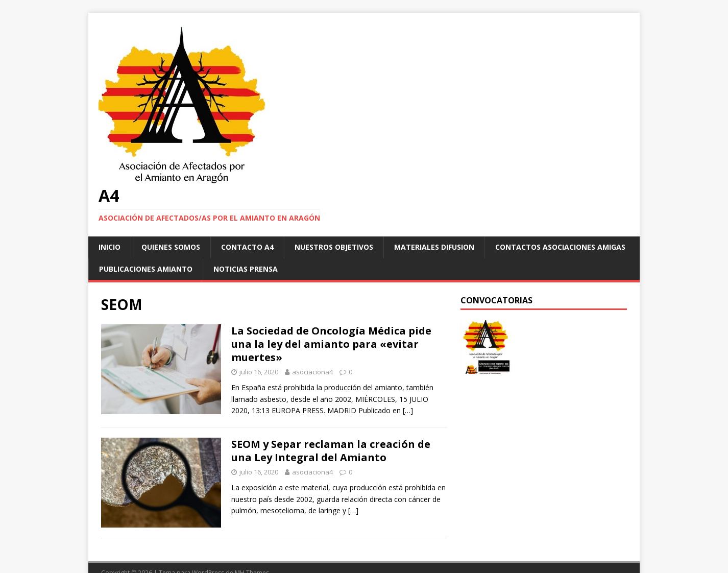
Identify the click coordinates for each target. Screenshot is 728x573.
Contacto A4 (247, 247)
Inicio (110, 247)
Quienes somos (171, 247)
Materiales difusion (434, 247)
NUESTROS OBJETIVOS (334, 247)
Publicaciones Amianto (146, 269)
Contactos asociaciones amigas (560, 247)
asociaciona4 (312, 372)
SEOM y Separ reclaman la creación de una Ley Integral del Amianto (331, 451)
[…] (408, 410)
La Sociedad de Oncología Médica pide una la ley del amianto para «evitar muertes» (331, 344)
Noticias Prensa (246, 269)
